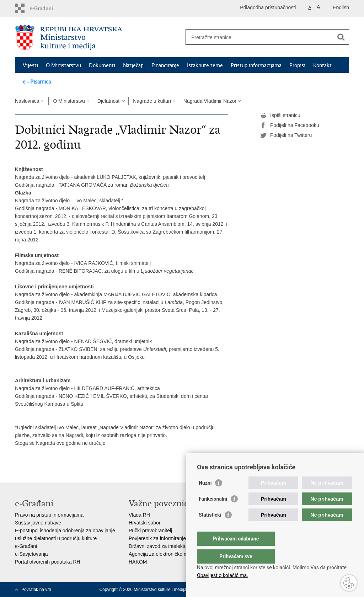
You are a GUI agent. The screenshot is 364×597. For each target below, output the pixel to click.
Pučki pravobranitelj (150, 531)
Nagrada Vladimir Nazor (210, 101)
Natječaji (133, 65)
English (341, 7)
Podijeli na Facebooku (290, 126)
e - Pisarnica (37, 82)
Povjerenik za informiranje (157, 538)
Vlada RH (139, 515)
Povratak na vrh (36, 590)
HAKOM (138, 562)
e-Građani (26, 546)
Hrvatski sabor (144, 523)
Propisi (297, 65)
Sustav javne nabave (38, 523)
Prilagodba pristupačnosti (268, 7)
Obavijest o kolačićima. (223, 575)
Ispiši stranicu (280, 116)
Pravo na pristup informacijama (49, 515)
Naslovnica (27, 101)
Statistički (210, 529)
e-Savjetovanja (31, 554)
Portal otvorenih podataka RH (48, 562)
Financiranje (165, 65)
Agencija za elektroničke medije (164, 554)
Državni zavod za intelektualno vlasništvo (174, 546)
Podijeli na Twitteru (286, 135)
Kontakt (322, 65)
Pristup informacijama (256, 65)
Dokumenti (102, 65)
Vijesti (30, 65)
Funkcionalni (213, 513)
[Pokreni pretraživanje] (341, 37)
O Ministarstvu (63, 65)
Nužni (205, 497)
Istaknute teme (205, 65)
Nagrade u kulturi (152, 101)
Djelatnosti (109, 101)
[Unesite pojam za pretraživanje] (260, 37)
